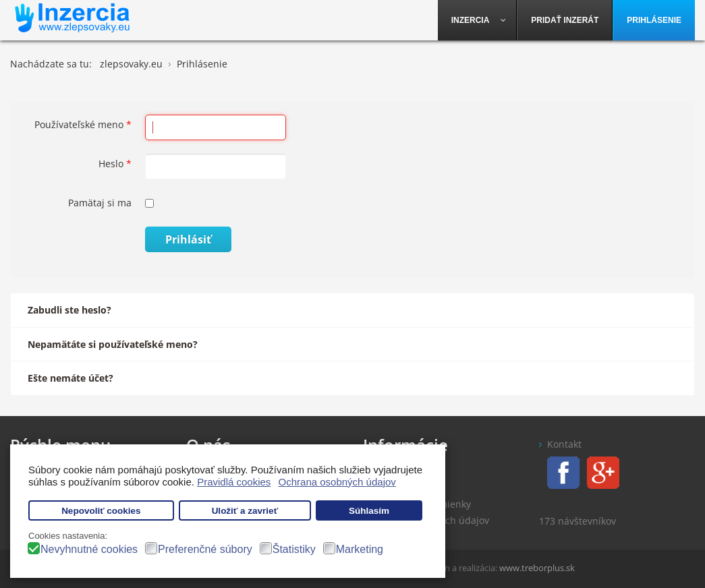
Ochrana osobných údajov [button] (337, 482)
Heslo (115, 164)
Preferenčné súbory (205, 549)
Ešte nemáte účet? (70, 378)
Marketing (360, 549)
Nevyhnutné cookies (89, 549)
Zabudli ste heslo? (69, 310)
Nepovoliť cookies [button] (101, 511)
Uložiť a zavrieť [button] (245, 511)
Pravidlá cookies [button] (234, 482)
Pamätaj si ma (100, 203)
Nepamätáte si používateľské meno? (113, 344)
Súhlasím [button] (369, 511)
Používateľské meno (83, 124)
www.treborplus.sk (537, 568)
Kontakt (564, 444)
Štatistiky (294, 549)
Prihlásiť (188, 239)
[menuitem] (478, 20)
